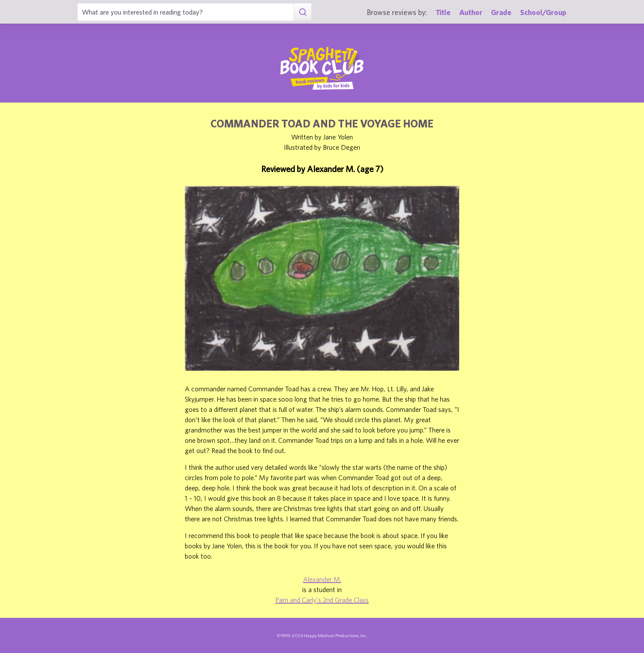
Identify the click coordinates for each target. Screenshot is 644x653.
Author (471, 12)
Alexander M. (322, 579)
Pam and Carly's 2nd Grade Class (322, 600)
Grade (501, 12)
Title (443, 12)
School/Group (543, 12)
